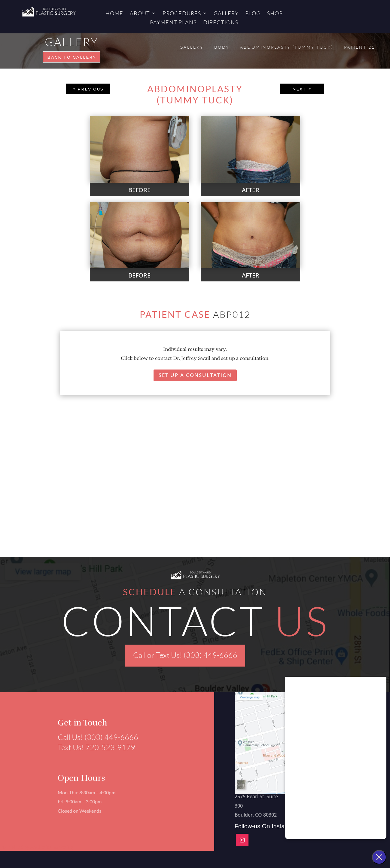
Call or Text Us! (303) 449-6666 (185, 655)
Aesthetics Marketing (52, 847)
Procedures (182, 14)
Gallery (226, 14)
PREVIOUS (91, 89)
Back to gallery (72, 57)
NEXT (299, 89)
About (140, 14)
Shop (275, 14)
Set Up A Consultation (195, 375)
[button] (48, 496)
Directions (221, 23)
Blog (253, 14)
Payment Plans (173, 23)
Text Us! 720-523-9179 (94, 747)
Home (114, 14)
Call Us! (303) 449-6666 (95, 737)
